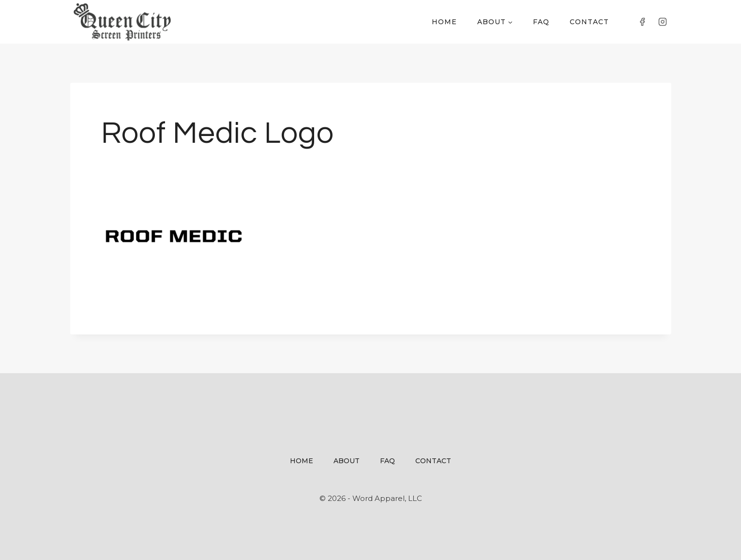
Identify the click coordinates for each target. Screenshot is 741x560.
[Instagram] (663, 22)
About (347, 461)
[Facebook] (642, 22)
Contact (589, 22)
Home (444, 22)
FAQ (541, 22)
